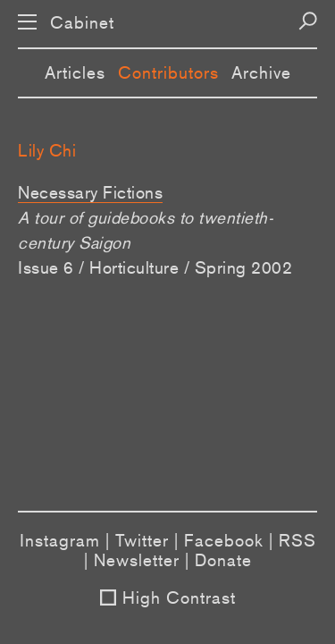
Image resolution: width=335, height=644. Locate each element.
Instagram (60, 540)
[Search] (308, 21)
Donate (223, 560)
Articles (75, 72)
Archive (261, 72)
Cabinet (82, 23)
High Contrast (179, 597)
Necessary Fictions (90, 192)
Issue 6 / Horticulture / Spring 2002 (155, 267)
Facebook (224, 540)
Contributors (168, 72)
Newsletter (137, 560)
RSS (297, 540)
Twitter (142, 540)
